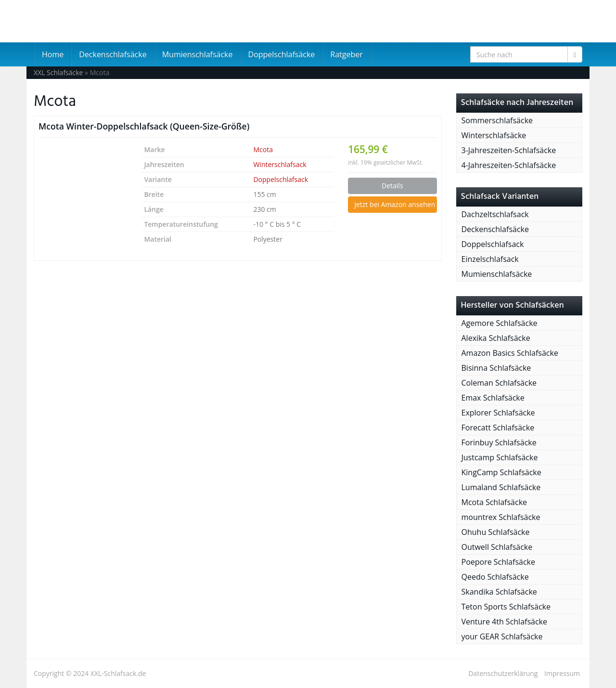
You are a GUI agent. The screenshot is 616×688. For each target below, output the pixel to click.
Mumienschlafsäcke (198, 54)
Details (392, 186)
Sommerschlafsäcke (497, 120)
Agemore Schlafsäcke (500, 323)
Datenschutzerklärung (503, 673)
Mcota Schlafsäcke (494, 502)
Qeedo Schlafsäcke (495, 577)
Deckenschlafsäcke (113, 54)
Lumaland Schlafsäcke (501, 487)
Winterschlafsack (280, 164)
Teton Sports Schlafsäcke (506, 607)
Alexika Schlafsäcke (496, 338)
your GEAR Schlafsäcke (502, 636)
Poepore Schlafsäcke (498, 562)
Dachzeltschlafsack (495, 214)
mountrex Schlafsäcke (501, 517)
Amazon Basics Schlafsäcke (510, 353)
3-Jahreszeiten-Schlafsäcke (509, 150)
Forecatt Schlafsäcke (498, 428)
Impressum (562, 673)
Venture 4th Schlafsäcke (504, 622)
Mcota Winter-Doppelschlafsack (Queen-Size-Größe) (144, 126)
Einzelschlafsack (490, 259)
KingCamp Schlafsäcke (501, 472)
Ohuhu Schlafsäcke (496, 532)
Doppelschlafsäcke (282, 54)
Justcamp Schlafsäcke (500, 457)
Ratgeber (346, 54)
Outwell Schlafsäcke (497, 547)
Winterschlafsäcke (494, 135)
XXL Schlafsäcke (58, 72)
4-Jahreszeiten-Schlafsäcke (509, 165)
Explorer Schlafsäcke (498, 413)
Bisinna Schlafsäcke (496, 368)
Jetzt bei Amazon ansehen (395, 204)
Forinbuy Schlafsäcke (499, 442)
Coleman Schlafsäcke (499, 383)
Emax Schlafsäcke (493, 398)
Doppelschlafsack (281, 179)
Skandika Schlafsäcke (499, 592)
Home (53, 54)
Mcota (263, 149)
